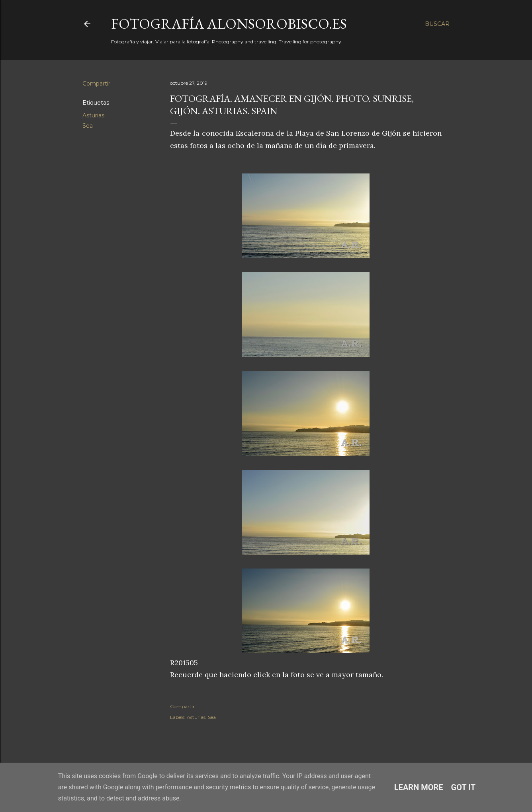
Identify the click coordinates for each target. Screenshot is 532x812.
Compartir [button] (96, 84)
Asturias (93, 115)
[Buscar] (437, 24)
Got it (464, 787)
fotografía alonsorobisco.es (229, 24)
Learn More (419, 787)
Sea (88, 126)
